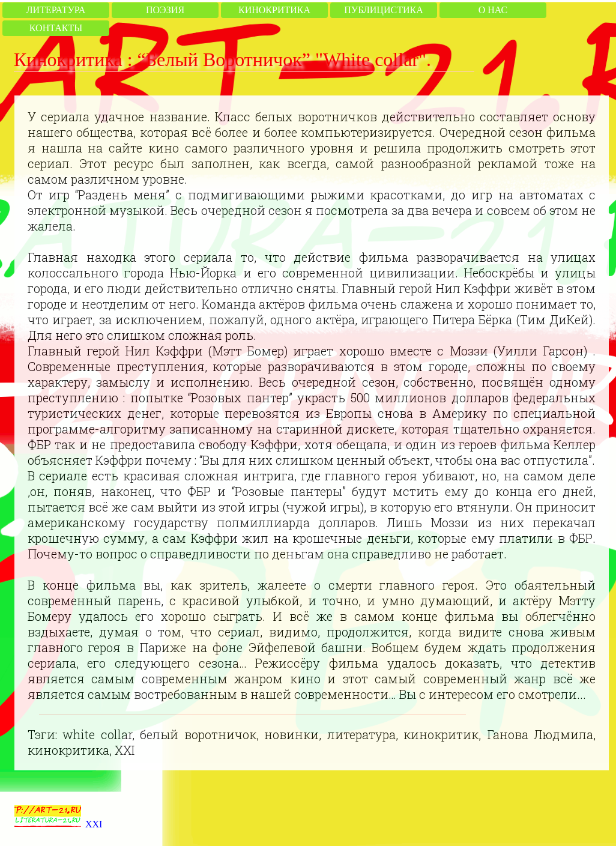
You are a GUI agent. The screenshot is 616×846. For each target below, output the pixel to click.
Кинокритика (274, 10)
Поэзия (165, 10)
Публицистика (383, 10)
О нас (493, 10)
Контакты (56, 28)
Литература (56, 10)
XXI (94, 824)
